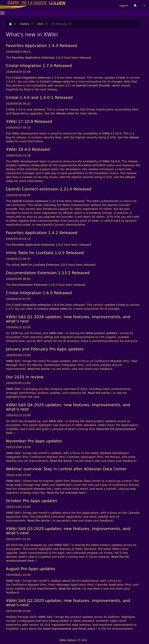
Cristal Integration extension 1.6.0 (35, 305)
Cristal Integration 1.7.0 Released (39, 66)
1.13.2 (53, 285)
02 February (60, 24)
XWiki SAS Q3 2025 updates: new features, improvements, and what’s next (68, 531)
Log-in (124, 6)
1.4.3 (59, 58)
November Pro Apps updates (34, 441)
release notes (65, 113)
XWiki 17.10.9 (112, 133)
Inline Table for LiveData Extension (36, 265)
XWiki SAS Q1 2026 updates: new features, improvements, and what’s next (68, 319)
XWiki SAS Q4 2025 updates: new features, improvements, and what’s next (68, 407)
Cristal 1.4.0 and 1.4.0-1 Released (39, 97)
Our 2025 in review (25, 377)
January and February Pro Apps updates (45, 349)
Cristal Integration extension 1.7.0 (35, 78)
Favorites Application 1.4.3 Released (42, 46)
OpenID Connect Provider (93, 85)
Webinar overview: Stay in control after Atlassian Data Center (66, 469)
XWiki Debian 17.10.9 (73, 640)
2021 (41, 24)
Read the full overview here (66, 493)
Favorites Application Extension (34, 58)
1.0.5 (64, 265)
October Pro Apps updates (32, 501)
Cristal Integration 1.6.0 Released (39, 293)
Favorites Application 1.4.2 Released (42, 233)
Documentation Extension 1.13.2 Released (48, 273)
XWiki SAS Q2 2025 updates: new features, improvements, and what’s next (68, 603)
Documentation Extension (30, 285)
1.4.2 (59, 245)
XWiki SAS (56, 333)
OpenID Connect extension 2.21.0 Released (49, 189)
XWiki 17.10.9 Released (29, 121)
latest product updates (101, 333)
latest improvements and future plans (69, 629)
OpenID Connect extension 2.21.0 (35, 201)
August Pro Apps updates (31, 569)
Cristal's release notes (55, 82)
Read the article (38, 369)
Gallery (25, 24)
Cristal (121, 78)
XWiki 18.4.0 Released (28, 149)
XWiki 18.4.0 (111, 161)
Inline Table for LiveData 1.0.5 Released (45, 253)
